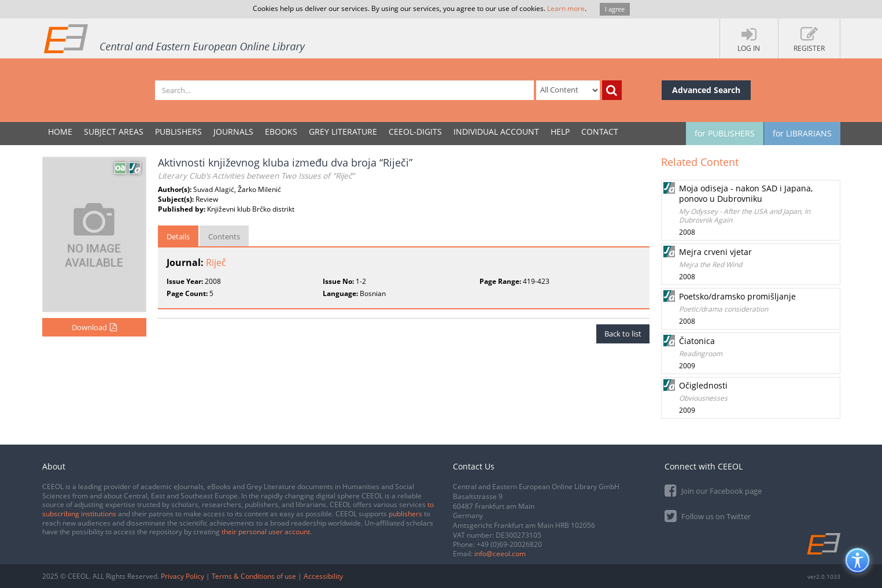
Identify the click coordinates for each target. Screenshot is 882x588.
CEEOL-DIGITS (415, 132)
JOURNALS (233, 132)
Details (178, 236)
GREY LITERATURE (343, 132)
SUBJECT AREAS (114, 132)
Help (560, 132)
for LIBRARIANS (802, 133)
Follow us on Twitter (708, 515)
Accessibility (323, 576)
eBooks (281, 132)
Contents (224, 236)
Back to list (623, 334)
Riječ (216, 262)
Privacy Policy (182, 576)
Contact (600, 132)
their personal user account (266, 532)
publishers (405, 514)
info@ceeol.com (500, 554)
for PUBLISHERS (725, 133)
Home (60, 132)
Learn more (566, 8)
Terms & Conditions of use (254, 576)
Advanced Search (706, 90)
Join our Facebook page (713, 490)
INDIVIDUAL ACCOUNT (496, 132)
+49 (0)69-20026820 (509, 544)
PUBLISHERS (178, 132)
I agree (615, 9)
